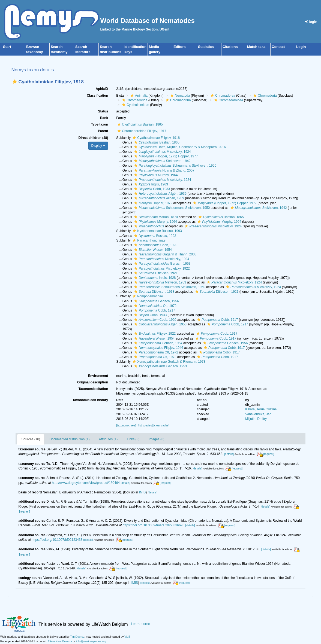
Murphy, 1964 (155, 175)
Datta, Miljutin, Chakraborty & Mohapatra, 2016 (179, 147)
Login (301, 47)
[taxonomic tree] (126, 425)
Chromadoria (264, 96)
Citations (230, 47)
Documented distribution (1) (69, 439)
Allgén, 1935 (160, 194)
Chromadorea (222, 96)
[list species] (145, 425)
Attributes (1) (108, 439)
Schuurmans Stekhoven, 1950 (175, 166)
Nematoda (179, 96)
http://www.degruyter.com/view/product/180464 (86, 483)
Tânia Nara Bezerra (60, 641)
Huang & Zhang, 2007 (163, 170)
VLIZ (127, 637)
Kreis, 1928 (154, 278)
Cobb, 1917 (154, 310)
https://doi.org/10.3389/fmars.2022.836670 (154, 525)
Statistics (206, 47)
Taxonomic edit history (90, 400)
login (311, 22)
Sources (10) (31, 439)
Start (7, 47)
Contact (278, 47)
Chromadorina (178, 100)
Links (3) (133, 439)
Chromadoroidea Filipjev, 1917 (141, 131)
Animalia (138, 96)
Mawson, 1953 (159, 282)
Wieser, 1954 (152, 250)
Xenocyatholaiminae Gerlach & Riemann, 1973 (168, 362)
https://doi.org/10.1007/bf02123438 (57, 540)
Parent (103, 131)
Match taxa (256, 47)
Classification (97, 96)
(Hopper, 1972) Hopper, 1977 (165, 156)
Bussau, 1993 (154, 236)
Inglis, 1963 (150, 184)
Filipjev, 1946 (158, 348)
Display (98, 146)
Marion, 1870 (155, 217)
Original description (93, 382)
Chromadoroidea (228, 100)
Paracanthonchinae (148, 240)
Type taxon (100, 124)
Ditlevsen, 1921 (155, 273)
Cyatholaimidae (135, 105)
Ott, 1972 (155, 306)
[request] (269, 454)
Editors (180, 47)
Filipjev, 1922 (154, 334)
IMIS (142, 492)
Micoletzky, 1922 (161, 268)
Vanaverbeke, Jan (258, 414)
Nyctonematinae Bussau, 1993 (157, 231)
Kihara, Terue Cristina (261, 409)
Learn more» (140, 624)
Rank (104, 118)
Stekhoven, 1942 (162, 161)
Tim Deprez (77, 637)
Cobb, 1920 (155, 245)
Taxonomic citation (93, 389)
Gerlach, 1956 (156, 301)
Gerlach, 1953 (162, 264)
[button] (15, 82)
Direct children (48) (93, 138)
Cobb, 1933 (151, 189)
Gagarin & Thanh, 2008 (165, 254)
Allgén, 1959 (158, 198)
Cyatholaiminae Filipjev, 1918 (156, 138)
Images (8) (156, 439)
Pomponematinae (147, 296)
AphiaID (102, 89)
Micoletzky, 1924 (162, 152)
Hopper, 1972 (152, 203)
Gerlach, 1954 (157, 343)
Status (103, 111)
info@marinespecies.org (91, 641)
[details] (229, 454)
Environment (98, 376)
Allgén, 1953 (160, 324)
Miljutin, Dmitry (256, 419)
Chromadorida (134, 100)
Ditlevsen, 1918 (154, 292)
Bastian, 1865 (139, 124)
